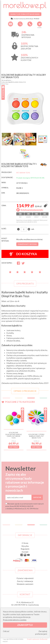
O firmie (25, 543)
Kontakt (25, 552)
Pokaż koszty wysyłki (27, 244)
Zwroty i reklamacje (25, 581)
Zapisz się (37, 497)
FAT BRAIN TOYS (23, 173)
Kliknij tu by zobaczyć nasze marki (25, 14)
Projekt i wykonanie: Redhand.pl (37, 639)
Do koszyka (23, 254)
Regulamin (25, 549)
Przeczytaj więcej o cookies (15, 620)
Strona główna (6, 80)
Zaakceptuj (25, 625)
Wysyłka (25, 546)
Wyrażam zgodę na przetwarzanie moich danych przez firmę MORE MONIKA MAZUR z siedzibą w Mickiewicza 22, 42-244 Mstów (25, 506)
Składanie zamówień (25, 584)
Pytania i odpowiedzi (25, 578)
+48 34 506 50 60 (30, 24)
